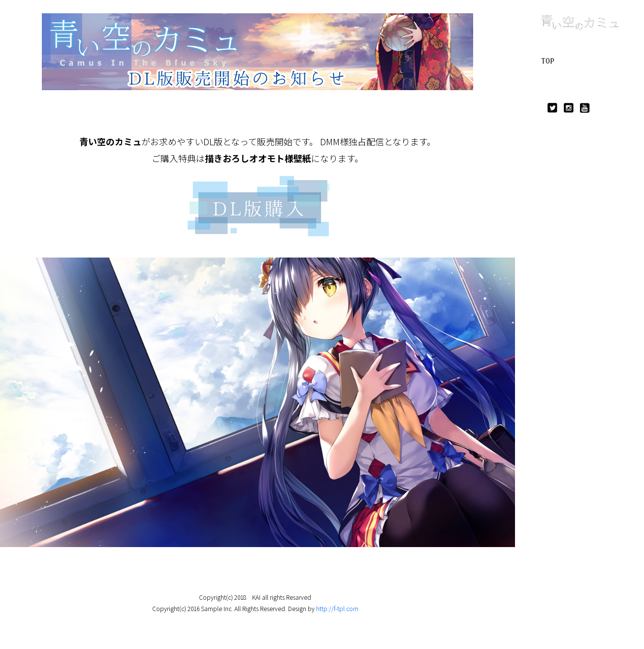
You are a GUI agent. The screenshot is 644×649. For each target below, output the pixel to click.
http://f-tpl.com (337, 608)
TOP (548, 61)
